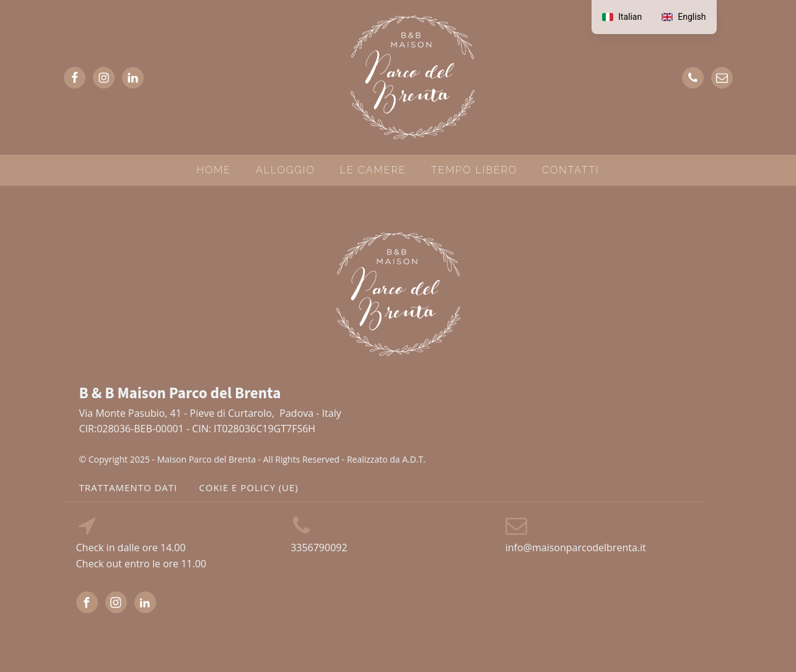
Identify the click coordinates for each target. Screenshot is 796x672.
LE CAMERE (373, 170)
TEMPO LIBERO (474, 170)
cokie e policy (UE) (249, 487)
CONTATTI (571, 170)
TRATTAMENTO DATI (129, 487)
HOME (214, 170)
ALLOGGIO (286, 170)
